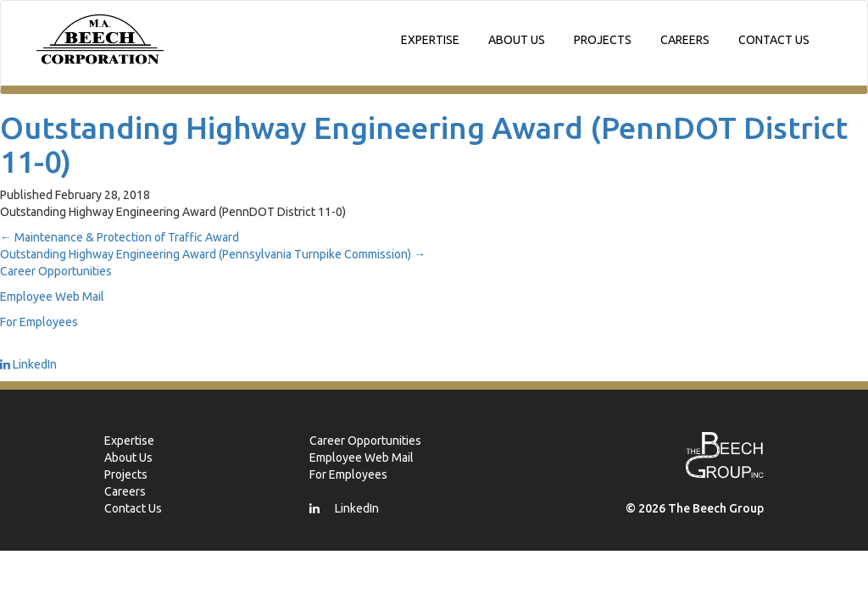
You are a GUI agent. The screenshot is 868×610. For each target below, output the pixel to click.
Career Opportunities (56, 271)
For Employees (39, 322)
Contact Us (774, 40)
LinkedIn (28, 364)
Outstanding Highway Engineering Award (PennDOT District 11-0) (424, 144)
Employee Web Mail (52, 297)
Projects (603, 40)
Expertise (430, 40)
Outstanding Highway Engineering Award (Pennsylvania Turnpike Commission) (213, 254)
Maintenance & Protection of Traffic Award (120, 237)
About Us (517, 40)
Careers (685, 40)
